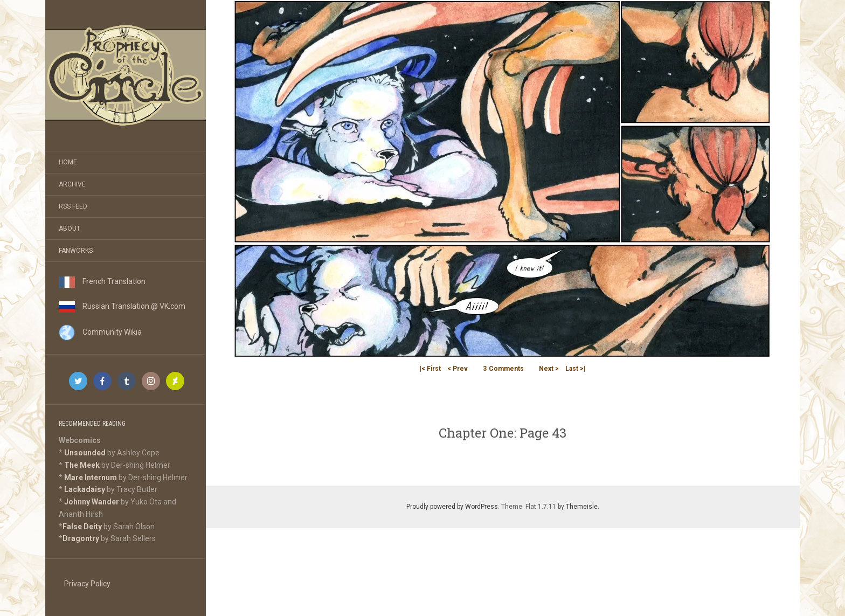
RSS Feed (73, 206)
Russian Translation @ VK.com (122, 306)
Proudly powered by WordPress (452, 507)
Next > (549, 369)
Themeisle (582, 507)
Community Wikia (100, 332)
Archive (72, 184)
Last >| (575, 369)
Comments (503, 369)
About (70, 229)
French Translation (102, 281)
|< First (430, 369)
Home (68, 162)
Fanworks (76, 251)
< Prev (458, 369)
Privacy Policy (87, 584)
